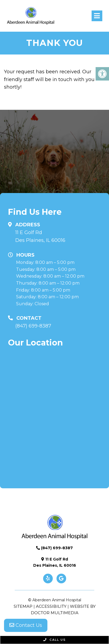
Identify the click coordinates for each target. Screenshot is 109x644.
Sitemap (23, 606)
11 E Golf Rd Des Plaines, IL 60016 (40, 236)
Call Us (55, 640)
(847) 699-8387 (33, 326)
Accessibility (51, 606)
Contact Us (26, 625)
